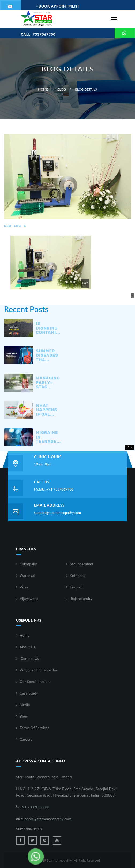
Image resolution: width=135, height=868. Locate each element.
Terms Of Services (35, 728)
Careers (26, 739)
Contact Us (29, 659)
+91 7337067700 (33, 807)
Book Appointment (58, 6)
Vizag (24, 587)
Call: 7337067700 (38, 34)
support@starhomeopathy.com (57, 513)
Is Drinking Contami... (48, 328)
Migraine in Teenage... (48, 437)
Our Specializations (36, 682)
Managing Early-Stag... (48, 383)
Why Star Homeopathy (39, 670)
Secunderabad (82, 564)
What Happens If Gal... (47, 410)
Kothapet (78, 576)
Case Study (29, 693)
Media (25, 705)
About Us (28, 647)
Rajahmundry (81, 599)
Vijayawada (29, 599)
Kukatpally (29, 564)
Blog (62, 89)
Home (43, 89)
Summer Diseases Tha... (47, 356)
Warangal (28, 576)
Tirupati (76, 587)
